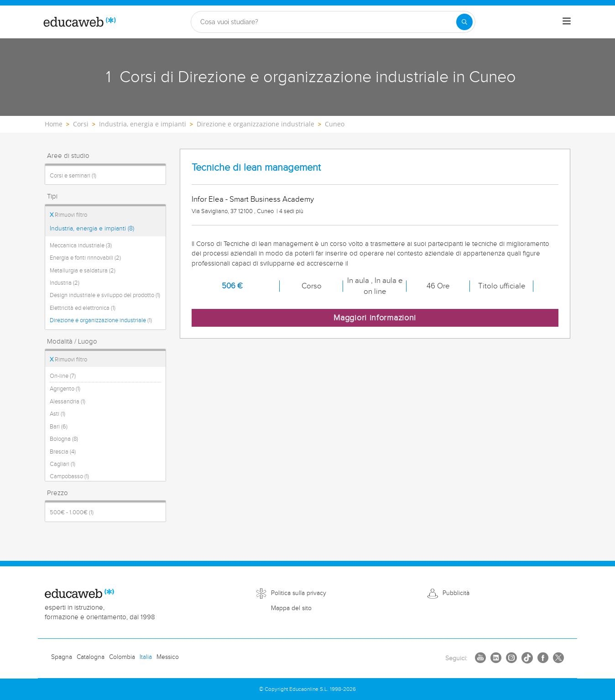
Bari (59, 427)
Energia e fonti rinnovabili (85, 258)
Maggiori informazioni (375, 318)
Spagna (62, 657)
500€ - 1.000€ (72, 512)
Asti (57, 414)
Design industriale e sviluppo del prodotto (105, 295)
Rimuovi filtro (68, 215)
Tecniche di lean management (256, 168)
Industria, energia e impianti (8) (92, 229)
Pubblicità (456, 593)
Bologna (64, 439)
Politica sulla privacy (299, 593)
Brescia (63, 452)
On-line (63, 376)
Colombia (122, 657)
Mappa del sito (291, 608)
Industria (65, 283)
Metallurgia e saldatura (83, 271)
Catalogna (91, 657)
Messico (168, 657)
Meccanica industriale (81, 246)
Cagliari (63, 464)
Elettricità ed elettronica (83, 308)
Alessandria (68, 402)
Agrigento (65, 389)
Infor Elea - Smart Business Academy (253, 199)
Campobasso (69, 476)
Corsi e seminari (73, 176)
